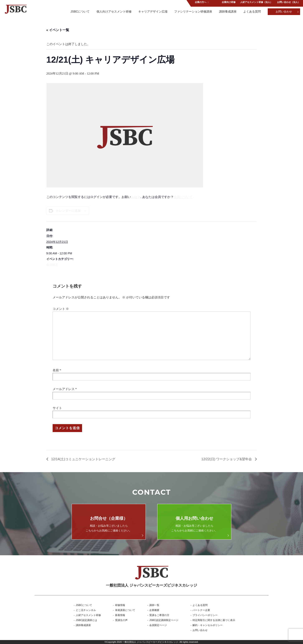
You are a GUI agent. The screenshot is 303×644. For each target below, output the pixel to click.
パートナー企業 (201, 610)
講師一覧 (154, 605)
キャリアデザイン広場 (152, 11)
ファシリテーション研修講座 (193, 11)
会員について (183, 197)
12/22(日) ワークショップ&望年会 (227, 459)
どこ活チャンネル (86, 610)
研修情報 (120, 605)
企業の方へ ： (202, 3)
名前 (56, 370)
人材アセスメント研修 (88, 615)
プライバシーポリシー (205, 615)
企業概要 (154, 610)
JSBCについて (79, 11)
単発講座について (125, 610)
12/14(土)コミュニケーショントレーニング (83, 459)
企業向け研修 (228, 3)
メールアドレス (64, 389)
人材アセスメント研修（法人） (256, 3)
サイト (57, 408)
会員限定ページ (158, 625)
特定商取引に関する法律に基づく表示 (214, 620)
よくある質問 (252, 11)
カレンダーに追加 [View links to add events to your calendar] (68, 211)
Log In (136, 197)
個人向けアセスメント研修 (113, 11)
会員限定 (52, 265)
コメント (61, 309)
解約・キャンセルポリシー (208, 625)
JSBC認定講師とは (87, 620)
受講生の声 (121, 620)
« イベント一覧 (58, 30)
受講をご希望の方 (159, 615)
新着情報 (120, 615)
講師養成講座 (227, 11)
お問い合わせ (284, 12)
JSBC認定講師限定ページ (164, 620)
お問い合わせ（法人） (289, 3)
